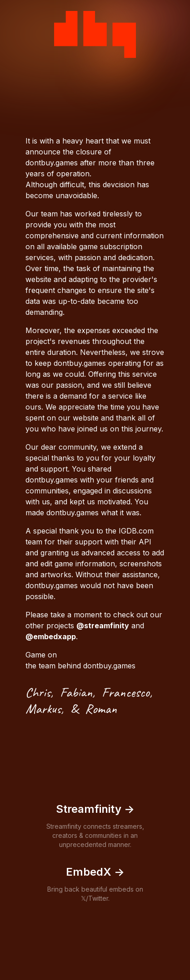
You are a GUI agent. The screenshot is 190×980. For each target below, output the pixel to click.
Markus (43, 708)
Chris (38, 692)
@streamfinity (103, 626)
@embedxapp (51, 636)
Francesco (126, 692)
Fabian (76, 692)
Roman (101, 708)
